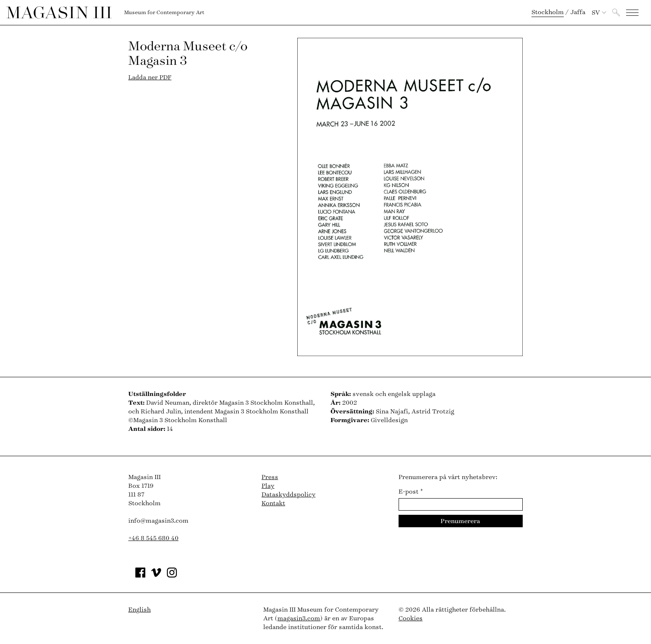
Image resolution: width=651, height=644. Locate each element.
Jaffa (578, 12)
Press (270, 477)
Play (268, 486)
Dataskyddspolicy (289, 495)
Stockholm (548, 12)
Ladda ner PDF (150, 77)
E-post (411, 492)
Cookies (411, 618)
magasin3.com (299, 618)
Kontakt (273, 503)
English (139, 610)
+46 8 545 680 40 (153, 538)
